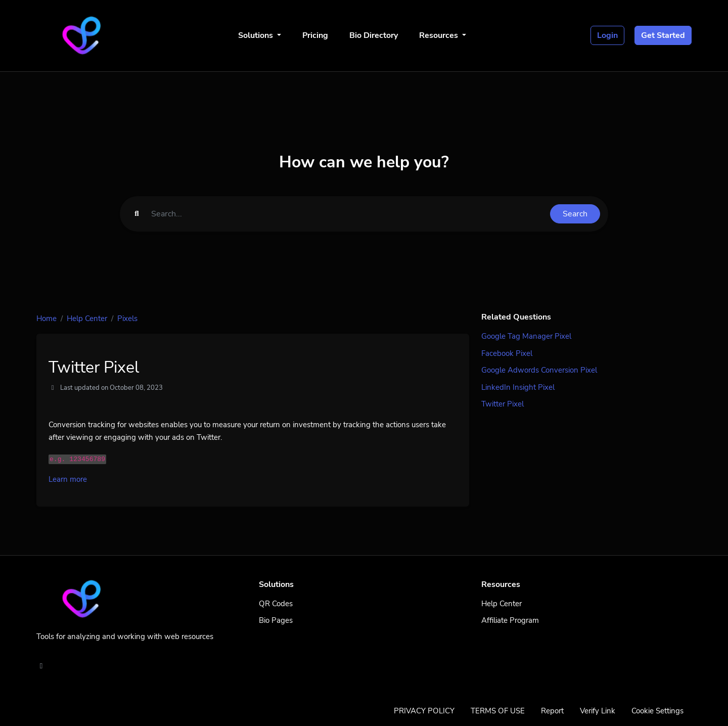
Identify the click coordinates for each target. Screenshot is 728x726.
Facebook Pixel (507, 353)
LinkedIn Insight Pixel (518, 387)
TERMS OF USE (498, 711)
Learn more (68, 479)
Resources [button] (440, 35)
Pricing (315, 35)
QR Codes (276, 604)
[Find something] (348, 214)
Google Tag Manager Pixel (526, 336)
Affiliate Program (510, 620)
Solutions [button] (257, 35)
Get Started (663, 35)
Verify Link (598, 711)
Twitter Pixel (503, 404)
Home (47, 319)
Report (552, 711)
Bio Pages (276, 620)
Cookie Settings (657, 711)
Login (607, 35)
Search (575, 214)
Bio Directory (374, 35)
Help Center (87, 319)
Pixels (127, 319)
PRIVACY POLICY (424, 711)
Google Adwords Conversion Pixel (539, 370)
